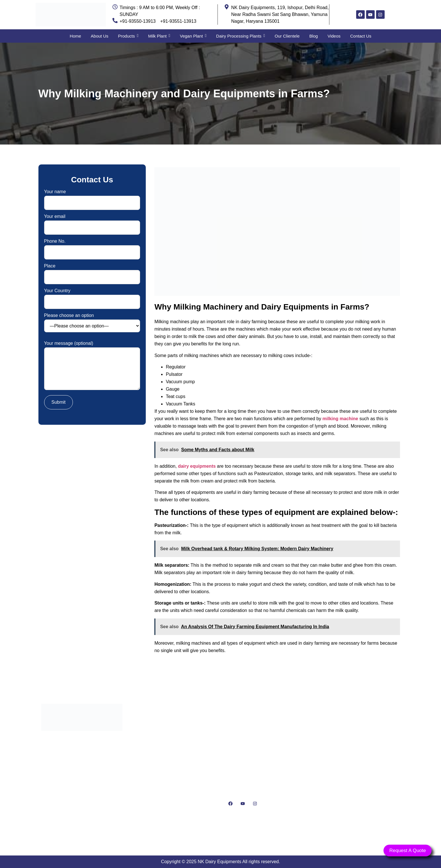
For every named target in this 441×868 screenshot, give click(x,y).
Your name (92, 197)
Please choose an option (92, 323)
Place (92, 272)
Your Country (92, 296)
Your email (92, 222)
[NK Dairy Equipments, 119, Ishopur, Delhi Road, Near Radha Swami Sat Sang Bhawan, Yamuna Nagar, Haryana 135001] (359, 771)
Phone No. (92, 247)
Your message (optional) (92, 366)
